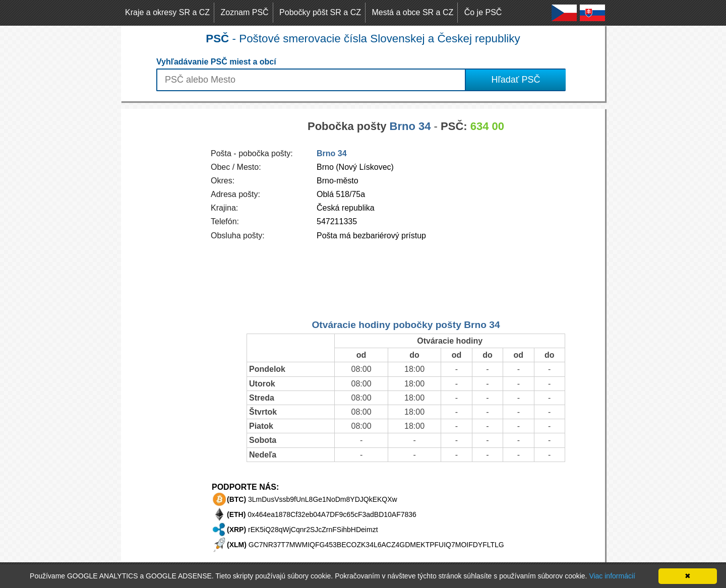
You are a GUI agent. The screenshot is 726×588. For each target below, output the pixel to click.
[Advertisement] (161, 260)
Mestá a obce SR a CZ (412, 12)
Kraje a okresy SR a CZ (167, 12)
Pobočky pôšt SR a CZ (320, 12)
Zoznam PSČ (245, 12)
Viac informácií (612, 576)
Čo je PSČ (483, 12)
